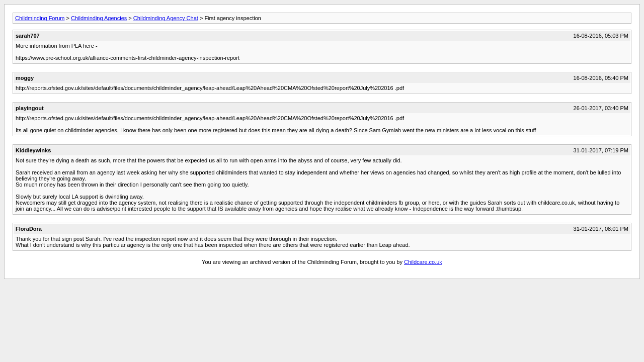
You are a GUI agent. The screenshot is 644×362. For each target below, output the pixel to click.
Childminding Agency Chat (166, 18)
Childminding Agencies (99, 18)
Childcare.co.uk (423, 262)
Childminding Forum (40, 18)
